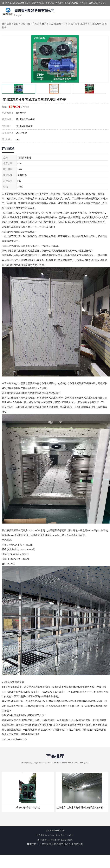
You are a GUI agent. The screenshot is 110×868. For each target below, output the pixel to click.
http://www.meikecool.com (14, 739)
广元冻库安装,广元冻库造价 (47, 24)
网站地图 (78, 844)
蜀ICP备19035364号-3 (64, 835)
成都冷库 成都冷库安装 (28, 808)
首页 (16, 24)
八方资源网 (45, 844)
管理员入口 (67, 844)
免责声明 (56, 844)
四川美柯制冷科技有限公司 (49, 840)
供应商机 (25, 24)
